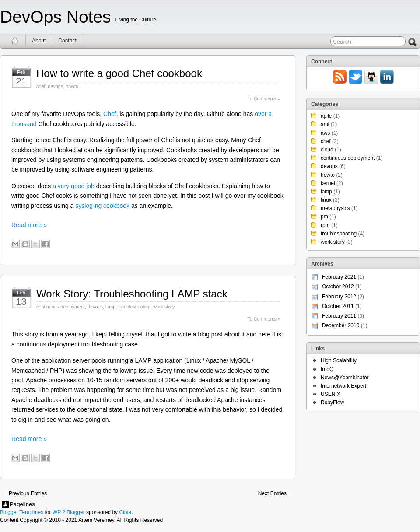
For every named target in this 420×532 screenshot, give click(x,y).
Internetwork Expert (343, 386)
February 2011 (339, 316)
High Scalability (339, 360)
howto (72, 86)
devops (55, 86)
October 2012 (338, 287)
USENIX (331, 394)
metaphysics (335, 208)
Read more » (29, 225)
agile (326, 116)
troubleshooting (134, 307)
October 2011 (338, 306)
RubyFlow (332, 402)
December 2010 (341, 325)
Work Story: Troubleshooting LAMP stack (132, 294)
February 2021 (339, 277)
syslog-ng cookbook (102, 206)
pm (324, 217)
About (39, 41)
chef (41, 86)
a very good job (73, 186)
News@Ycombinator (345, 378)
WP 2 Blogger (69, 512)
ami (325, 124)
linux (326, 200)
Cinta (125, 512)
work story (164, 307)
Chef (110, 114)
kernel (328, 183)
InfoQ (327, 369)
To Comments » (264, 98)
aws (325, 133)
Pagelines (22, 504)
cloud (327, 150)
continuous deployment (61, 307)
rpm (325, 225)
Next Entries (272, 493)
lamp (110, 307)
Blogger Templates (22, 512)
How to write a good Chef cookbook (119, 73)
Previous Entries (28, 493)
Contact (67, 41)
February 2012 (339, 297)
